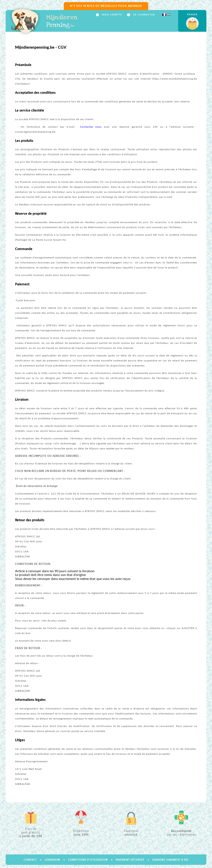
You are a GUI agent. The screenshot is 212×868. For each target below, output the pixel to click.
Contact (30, 860)
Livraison (52, 860)
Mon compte (112, 15)
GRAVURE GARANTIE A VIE (170, 860)
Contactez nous (91, 127)
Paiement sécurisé (130, 860)
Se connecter (144, 15)
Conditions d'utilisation (88, 860)
